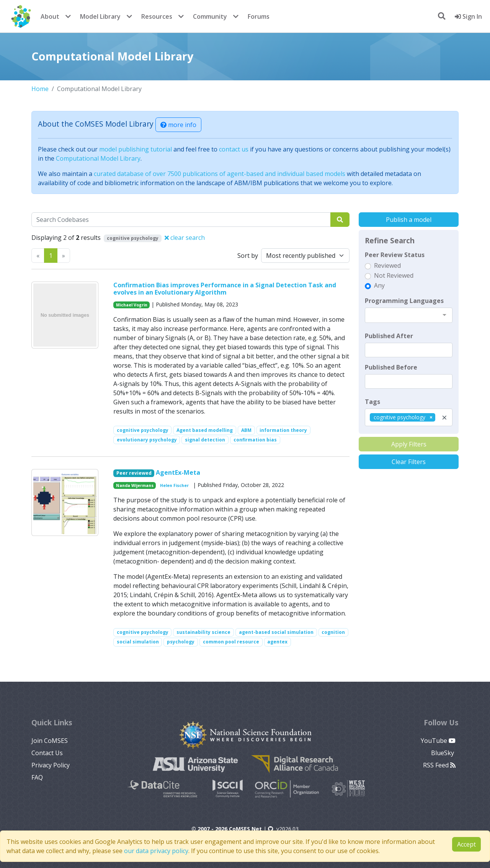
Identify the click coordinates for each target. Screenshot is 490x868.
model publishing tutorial (136, 149)
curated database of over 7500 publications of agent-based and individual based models (220, 174)
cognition (333, 632)
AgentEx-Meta (178, 472)
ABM (246, 430)
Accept (466, 844)
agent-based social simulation (276, 632)
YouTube (438, 741)
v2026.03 (283, 829)
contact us (234, 149)
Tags (372, 402)
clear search (185, 238)
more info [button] (178, 125)
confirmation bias (255, 440)
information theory (283, 430)
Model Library (100, 16)
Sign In (468, 16)
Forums (259, 16)
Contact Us (47, 753)
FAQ (37, 777)
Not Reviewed (394, 275)
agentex (277, 642)
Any (379, 285)
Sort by (248, 256)
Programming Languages (404, 301)
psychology (181, 642)
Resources (157, 16)
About (50, 16)
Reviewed (387, 265)
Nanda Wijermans (135, 485)
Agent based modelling (205, 430)
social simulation (138, 642)
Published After (389, 336)
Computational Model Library (98, 158)
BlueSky (443, 753)
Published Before (391, 367)
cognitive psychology (143, 430)
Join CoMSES (50, 741)
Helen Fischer (174, 485)
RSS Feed (439, 765)
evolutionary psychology (147, 440)
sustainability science (203, 632)
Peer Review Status (395, 255)
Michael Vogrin (132, 305)
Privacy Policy (51, 765)
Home (40, 89)
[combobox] (409, 315)
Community (210, 16)
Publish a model (409, 220)
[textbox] (409, 350)
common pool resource (231, 642)
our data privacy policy (156, 851)
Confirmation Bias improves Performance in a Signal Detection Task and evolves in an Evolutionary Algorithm (225, 289)
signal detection (205, 440)
